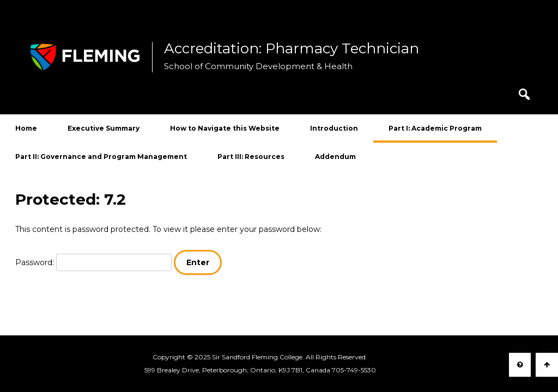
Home (26, 128)
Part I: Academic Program (435, 128)
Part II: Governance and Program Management (101, 157)
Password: (93, 262)
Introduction (334, 128)
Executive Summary (104, 128)
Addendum (335, 157)
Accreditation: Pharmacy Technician (292, 49)
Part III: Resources (251, 157)
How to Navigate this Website (225, 128)
